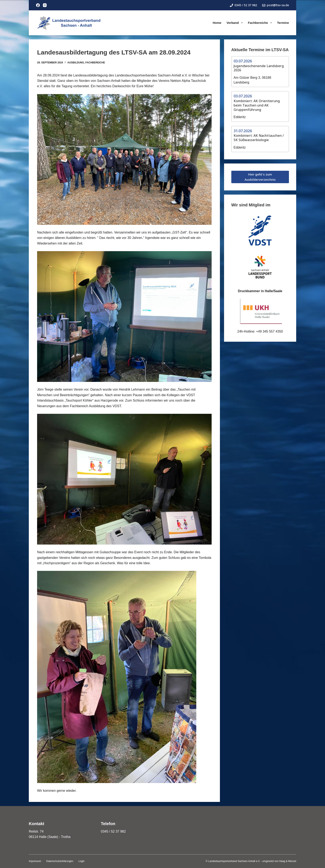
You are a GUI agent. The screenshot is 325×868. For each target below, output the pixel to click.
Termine (283, 23)
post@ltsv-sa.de (276, 5)
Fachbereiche (261, 23)
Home (217, 23)
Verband (235, 23)
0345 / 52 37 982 (243, 5)
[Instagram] (45, 5)
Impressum (35, 861)
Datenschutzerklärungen (60, 861)
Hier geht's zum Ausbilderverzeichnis (260, 177)
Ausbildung (76, 63)
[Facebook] (38, 5)
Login (81, 861)
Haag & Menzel (288, 861)
